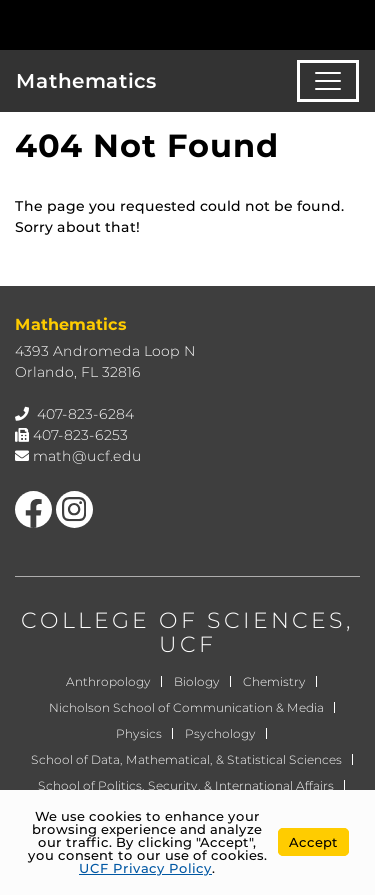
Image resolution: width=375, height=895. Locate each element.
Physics (139, 733)
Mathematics (86, 81)
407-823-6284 (85, 414)
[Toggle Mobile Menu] (355, 23)
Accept (313, 842)
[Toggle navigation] (328, 81)
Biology (197, 681)
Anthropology (108, 681)
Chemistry (274, 681)
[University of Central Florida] (152, 24)
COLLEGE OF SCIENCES (183, 620)
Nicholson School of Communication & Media (186, 707)
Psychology (220, 733)
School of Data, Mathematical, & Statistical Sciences (186, 759)
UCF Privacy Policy (145, 868)
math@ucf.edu (87, 456)
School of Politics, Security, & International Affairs (186, 785)
